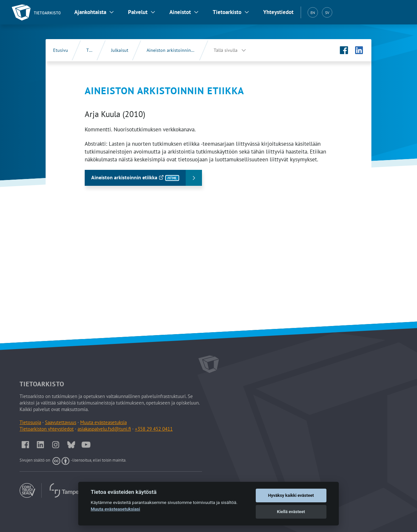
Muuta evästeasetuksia (103, 422)
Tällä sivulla (226, 50)
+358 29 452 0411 (154, 429)
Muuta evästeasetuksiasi (115, 509)
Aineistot (180, 12)
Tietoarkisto (227, 12)
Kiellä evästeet (291, 512)
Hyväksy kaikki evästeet (291, 495)
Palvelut (138, 12)
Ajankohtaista (90, 12)
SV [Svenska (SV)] (327, 13)
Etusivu (61, 50)
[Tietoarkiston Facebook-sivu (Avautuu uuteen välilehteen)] (344, 50)
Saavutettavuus (61, 422)
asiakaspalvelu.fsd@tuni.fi (104, 429)
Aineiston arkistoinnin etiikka (176, 50)
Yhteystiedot (278, 12)
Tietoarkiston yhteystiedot (47, 429)
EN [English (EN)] (313, 13)
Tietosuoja (30, 422)
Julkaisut (120, 50)
